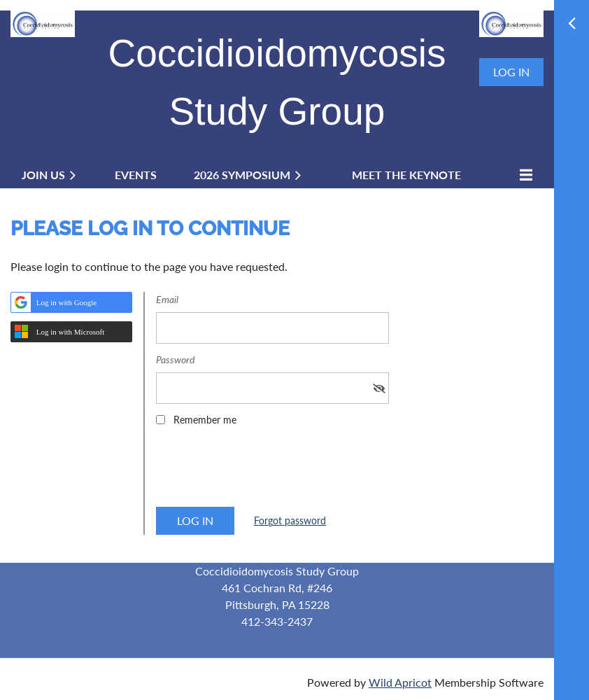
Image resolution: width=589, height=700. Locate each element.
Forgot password (290, 520)
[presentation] (262, 471)
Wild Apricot (400, 682)
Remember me (205, 420)
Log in (511, 72)
